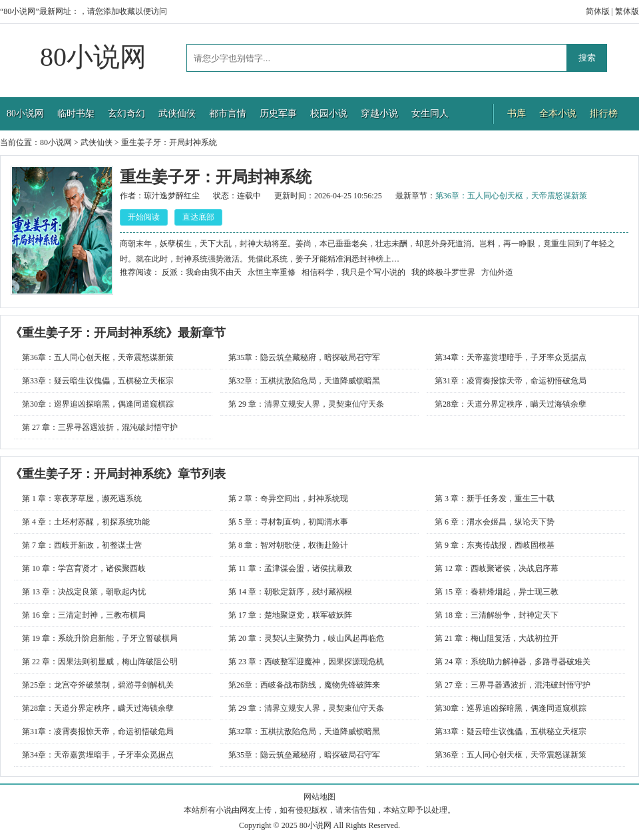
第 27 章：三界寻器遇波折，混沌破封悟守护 (100, 427)
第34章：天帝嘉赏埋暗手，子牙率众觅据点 (511, 357)
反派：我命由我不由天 (202, 272)
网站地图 (319, 797)
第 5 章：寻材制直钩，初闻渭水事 (288, 522)
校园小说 (329, 113)
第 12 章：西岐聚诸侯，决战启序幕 (497, 568)
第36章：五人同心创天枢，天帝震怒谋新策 (511, 196)
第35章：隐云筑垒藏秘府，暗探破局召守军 (304, 357)
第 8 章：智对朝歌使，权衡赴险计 (288, 545)
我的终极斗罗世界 (443, 272)
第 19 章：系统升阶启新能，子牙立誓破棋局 (100, 638)
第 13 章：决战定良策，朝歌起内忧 (84, 592)
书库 (517, 113)
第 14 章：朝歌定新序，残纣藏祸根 (290, 592)
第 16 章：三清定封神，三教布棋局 (84, 615)
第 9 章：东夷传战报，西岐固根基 (495, 545)
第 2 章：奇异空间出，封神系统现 (288, 499)
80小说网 (93, 57)
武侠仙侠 (177, 113)
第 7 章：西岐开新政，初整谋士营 (82, 545)
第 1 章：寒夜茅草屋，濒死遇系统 (82, 499)
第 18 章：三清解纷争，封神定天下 (497, 615)
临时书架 (76, 113)
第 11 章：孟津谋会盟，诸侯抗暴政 (290, 568)
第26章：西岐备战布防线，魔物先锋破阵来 (304, 685)
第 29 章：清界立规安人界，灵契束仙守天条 (306, 404)
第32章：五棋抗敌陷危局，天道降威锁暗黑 (304, 381)
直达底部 (198, 217)
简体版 (598, 11)
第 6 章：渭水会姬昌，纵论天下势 (495, 522)
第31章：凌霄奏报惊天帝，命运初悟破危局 (511, 381)
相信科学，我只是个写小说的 (353, 272)
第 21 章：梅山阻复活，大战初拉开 (497, 638)
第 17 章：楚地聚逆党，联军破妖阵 (290, 615)
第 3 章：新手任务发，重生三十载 (495, 499)
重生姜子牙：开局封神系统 (169, 142)
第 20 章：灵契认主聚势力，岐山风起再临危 (306, 638)
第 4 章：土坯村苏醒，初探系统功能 (86, 522)
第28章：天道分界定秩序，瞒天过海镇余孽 (511, 404)
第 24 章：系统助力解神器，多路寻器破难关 (513, 662)
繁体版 (627, 11)
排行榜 (604, 113)
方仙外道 (497, 272)
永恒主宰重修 (272, 272)
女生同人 (430, 113)
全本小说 (558, 113)
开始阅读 (144, 217)
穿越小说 (379, 113)
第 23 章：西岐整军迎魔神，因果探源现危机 (306, 662)
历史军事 (278, 113)
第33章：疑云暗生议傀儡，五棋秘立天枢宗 (98, 381)
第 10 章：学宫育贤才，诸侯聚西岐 (84, 568)
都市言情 (228, 113)
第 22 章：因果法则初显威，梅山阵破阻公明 (100, 662)
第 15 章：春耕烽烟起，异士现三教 (497, 592)
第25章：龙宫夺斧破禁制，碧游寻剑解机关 (98, 685)
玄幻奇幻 (126, 113)
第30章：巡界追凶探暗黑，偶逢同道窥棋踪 (98, 404)
